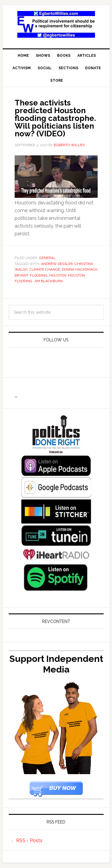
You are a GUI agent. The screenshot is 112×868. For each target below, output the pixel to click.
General (47, 258)
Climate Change (45, 269)
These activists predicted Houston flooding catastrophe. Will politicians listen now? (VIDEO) (55, 118)
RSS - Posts (29, 841)
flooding (39, 275)
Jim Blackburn (48, 281)
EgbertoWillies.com (56, 24)
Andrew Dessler (57, 264)
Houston (58, 275)
